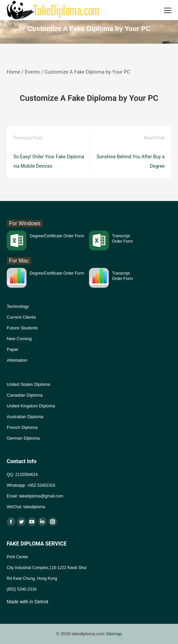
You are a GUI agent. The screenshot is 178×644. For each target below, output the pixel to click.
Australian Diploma (25, 417)
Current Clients (21, 317)
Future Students (22, 328)
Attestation (17, 360)
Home (13, 72)
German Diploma (23, 438)
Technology (18, 306)
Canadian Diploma (25, 395)
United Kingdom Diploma (31, 406)
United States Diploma (28, 384)
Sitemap (114, 634)
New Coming (19, 339)
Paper (13, 349)
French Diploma (22, 427)
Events (32, 72)
